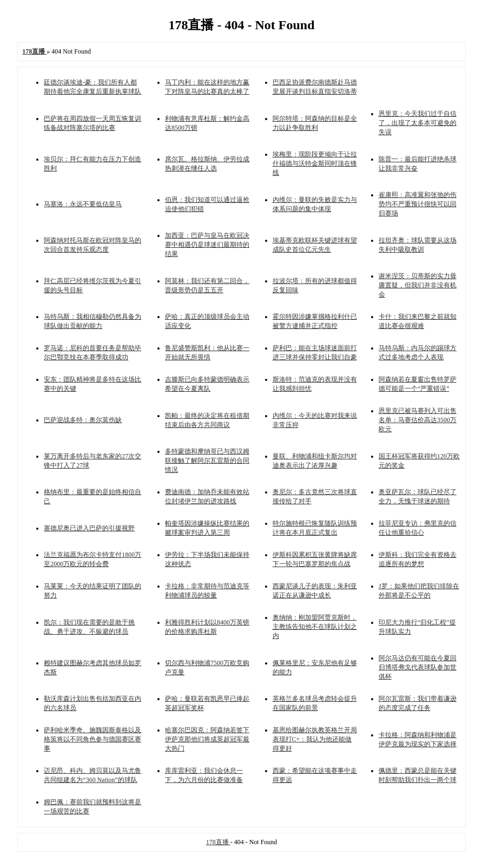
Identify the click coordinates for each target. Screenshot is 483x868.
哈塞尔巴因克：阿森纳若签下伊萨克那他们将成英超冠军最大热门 (207, 739)
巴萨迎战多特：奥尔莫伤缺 (83, 420)
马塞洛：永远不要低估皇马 (83, 204)
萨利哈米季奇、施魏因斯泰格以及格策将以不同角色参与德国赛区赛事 (92, 739)
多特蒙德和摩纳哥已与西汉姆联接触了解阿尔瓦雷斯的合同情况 (207, 461)
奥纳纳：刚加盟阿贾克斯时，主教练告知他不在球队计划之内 (315, 627)
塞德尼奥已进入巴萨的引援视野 (89, 528)
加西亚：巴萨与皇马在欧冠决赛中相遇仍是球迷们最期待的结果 (207, 245)
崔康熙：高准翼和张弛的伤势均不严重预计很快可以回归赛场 (418, 204)
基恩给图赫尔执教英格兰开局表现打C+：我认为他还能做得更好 (315, 739)
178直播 (218, 842)
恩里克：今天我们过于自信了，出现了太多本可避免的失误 (418, 123)
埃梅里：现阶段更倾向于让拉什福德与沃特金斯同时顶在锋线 (315, 163)
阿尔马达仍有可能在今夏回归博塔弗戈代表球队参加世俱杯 (418, 667)
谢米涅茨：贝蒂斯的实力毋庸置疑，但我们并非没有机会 (418, 285)
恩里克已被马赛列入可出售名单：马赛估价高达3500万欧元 (418, 420)
